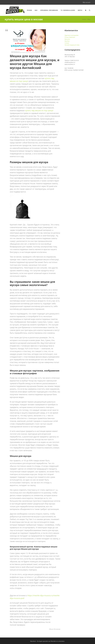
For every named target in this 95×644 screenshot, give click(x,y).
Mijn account (86, 2)
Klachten (67, 41)
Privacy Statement (70, 37)
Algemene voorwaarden (72, 35)
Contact (67, 43)
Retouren (67, 39)
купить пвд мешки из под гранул (39, 110)
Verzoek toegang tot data (72, 45)
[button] (86, 10)
